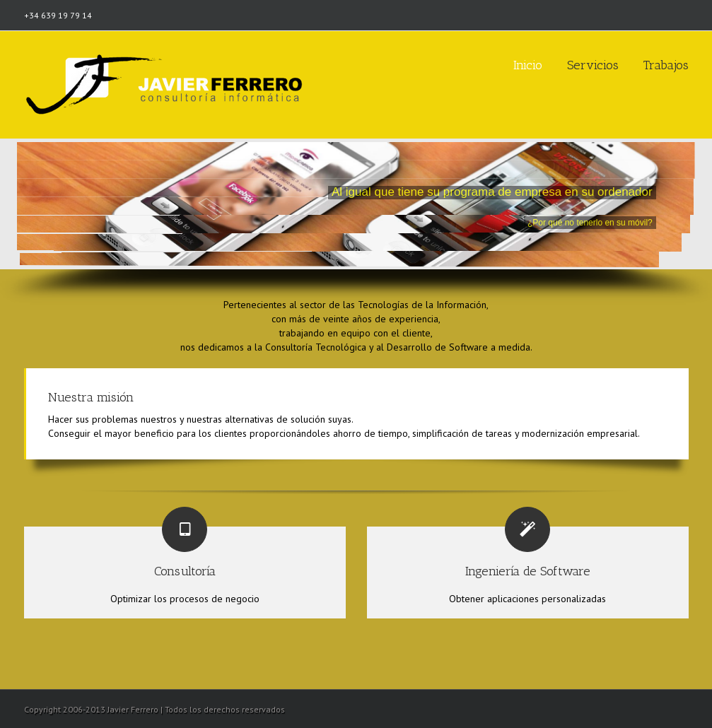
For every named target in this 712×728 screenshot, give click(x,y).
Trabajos (666, 65)
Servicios (593, 65)
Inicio (528, 65)
